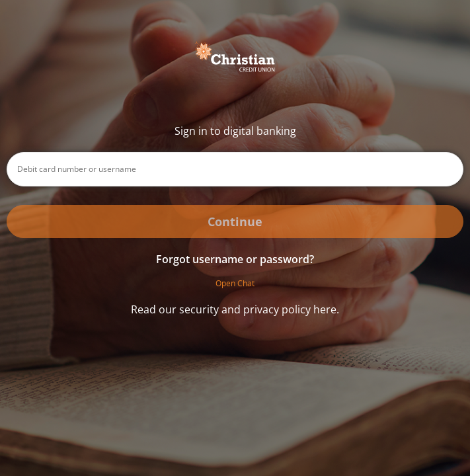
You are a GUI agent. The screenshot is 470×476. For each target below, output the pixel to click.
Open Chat (235, 283)
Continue (235, 221)
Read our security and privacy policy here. (235, 309)
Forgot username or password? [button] (235, 259)
